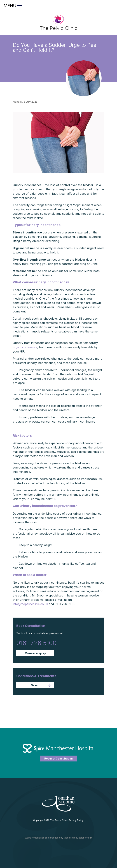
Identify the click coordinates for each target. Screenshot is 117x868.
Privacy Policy (76, 820)
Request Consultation (58, 759)
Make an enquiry (35, 653)
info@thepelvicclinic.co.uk (30, 604)
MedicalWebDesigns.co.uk (78, 838)
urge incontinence (25, 347)
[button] (35, 685)
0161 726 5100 (36, 643)
